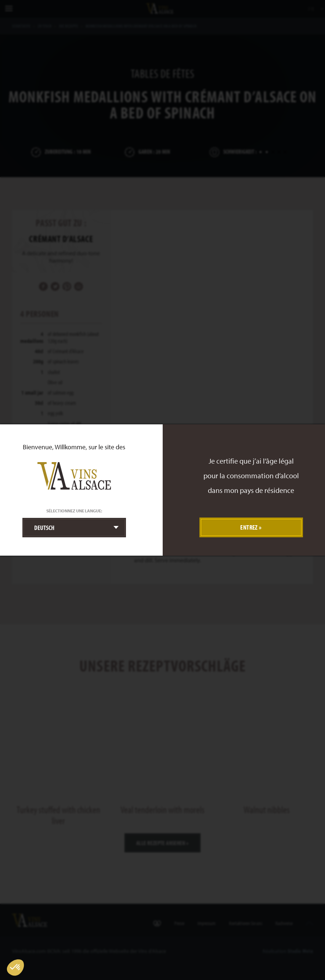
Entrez (249, 527)
